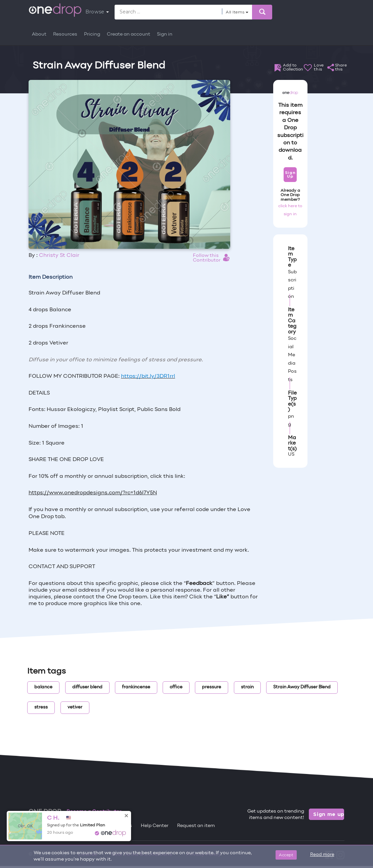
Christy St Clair (59, 256)
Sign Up (290, 174)
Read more (322, 855)
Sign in (165, 34)
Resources (65, 34)
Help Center (155, 826)
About (39, 34)
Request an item (196, 826)
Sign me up (329, 814)
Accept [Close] (286, 855)
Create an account (129, 34)
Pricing (92, 34)
